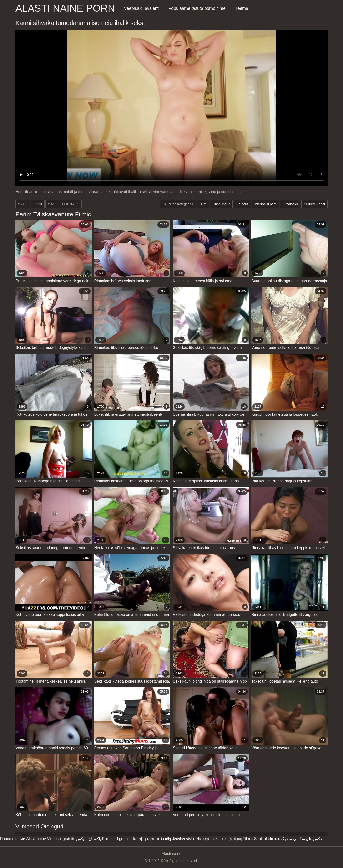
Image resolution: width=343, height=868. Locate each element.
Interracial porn (265, 204)
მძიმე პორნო (173, 839)
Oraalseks (290, 204)
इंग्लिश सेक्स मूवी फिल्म (203, 839)
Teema (242, 8)
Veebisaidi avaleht (141, 8)
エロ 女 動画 (231, 839)
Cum (203, 204)
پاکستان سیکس (89, 839)
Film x (248, 839)
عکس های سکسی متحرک (302, 839)
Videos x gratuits (61, 839)
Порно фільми (13, 839)
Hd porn (242, 204)
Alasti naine (36, 839)
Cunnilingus (221, 204)
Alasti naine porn (65, 8)
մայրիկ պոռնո (146, 839)
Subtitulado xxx (267, 839)
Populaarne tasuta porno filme (197, 8)
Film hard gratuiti (116, 839)
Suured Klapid (314, 204)
